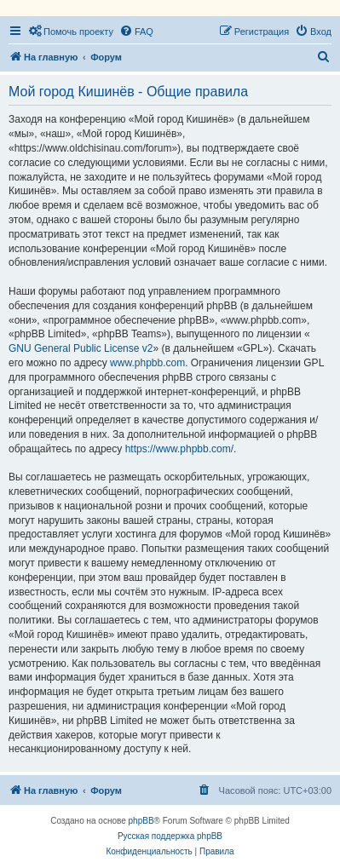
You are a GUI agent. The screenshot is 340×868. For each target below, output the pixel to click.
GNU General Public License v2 (81, 348)
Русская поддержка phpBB (170, 836)
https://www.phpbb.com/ (179, 449)
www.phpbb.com (147, 363)
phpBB (141, 821)
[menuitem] (71, 32)
